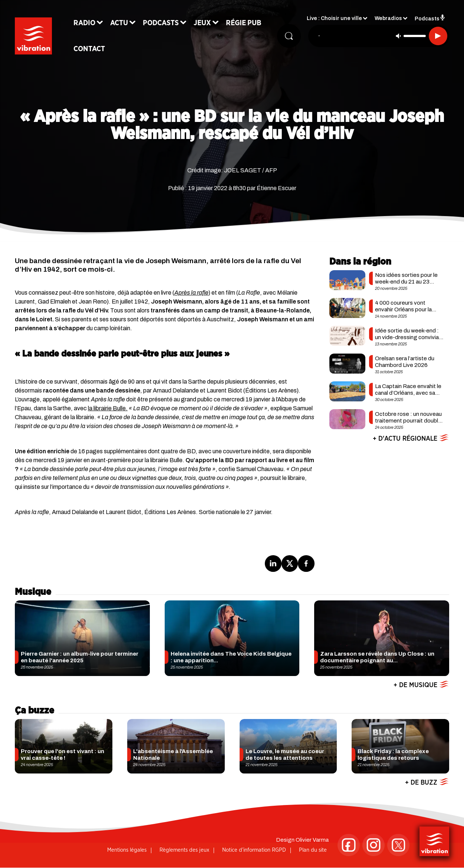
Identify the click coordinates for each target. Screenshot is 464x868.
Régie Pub (244, 23)
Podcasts (161, 23)
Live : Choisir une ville (334, 19)
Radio (84, 23)
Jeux (202, 23)
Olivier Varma (312, 840)
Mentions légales (127, 850)
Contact (89, 49)
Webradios (388, 19)
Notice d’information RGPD (254, 850)
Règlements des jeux (184, 850)
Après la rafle (191, 293)
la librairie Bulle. (108, 408)
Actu (119, 23)
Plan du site (313, 850)
